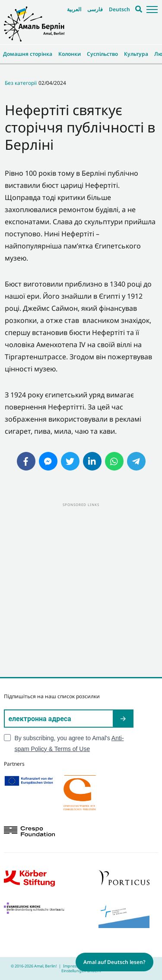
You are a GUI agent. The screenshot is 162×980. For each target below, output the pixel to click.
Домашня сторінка (28, 54)
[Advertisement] (81, 589)
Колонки (70, 54)
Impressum (73, 966)
